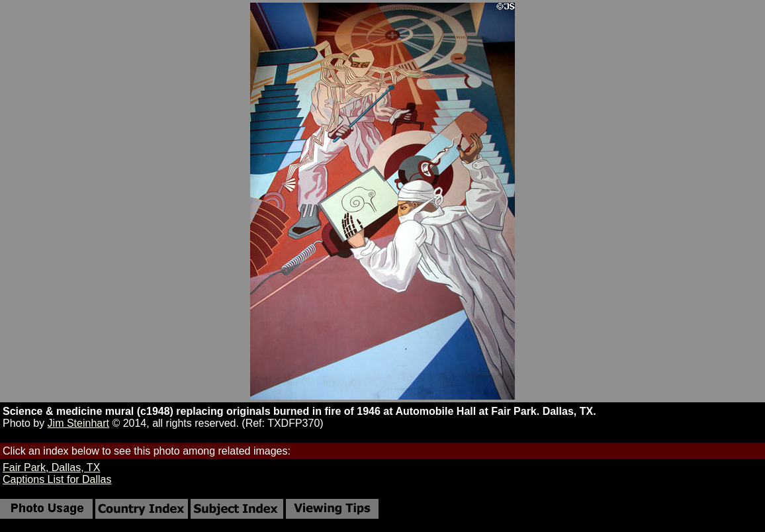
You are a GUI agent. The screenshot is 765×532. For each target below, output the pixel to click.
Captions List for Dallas (57, 479)
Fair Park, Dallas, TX (51, 467)
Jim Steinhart (78, 423)
